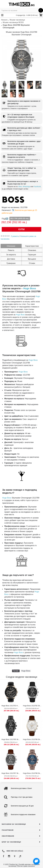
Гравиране (11, 263)
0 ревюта (15, 236)
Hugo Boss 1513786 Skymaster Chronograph (33, 739)
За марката (11, 255)
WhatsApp (26, 187)
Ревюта (11, 250)
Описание (11, 246)
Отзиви (32, 263)
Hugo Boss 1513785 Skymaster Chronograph (11, 739)
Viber (20, 187)
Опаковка (32, 250)
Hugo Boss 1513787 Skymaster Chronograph (11, 773)
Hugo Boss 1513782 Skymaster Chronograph (33, 706)
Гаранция (32, 255)
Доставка (11, 259)
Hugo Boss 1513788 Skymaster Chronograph (33, 773)
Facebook (37, 187)
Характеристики (32, 246)
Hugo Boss (30, 288)
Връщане (32, 259)
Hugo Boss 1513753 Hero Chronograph (11, 706)
